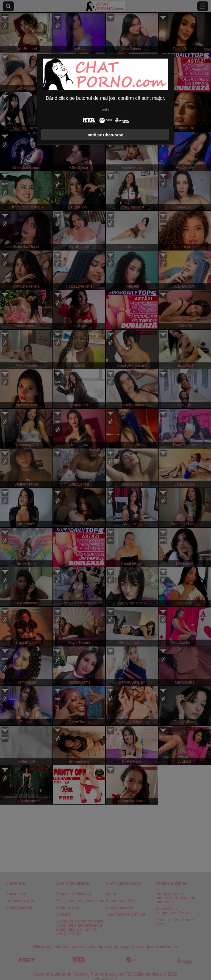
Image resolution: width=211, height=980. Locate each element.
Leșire (105, 110)
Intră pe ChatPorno (105, 135)
